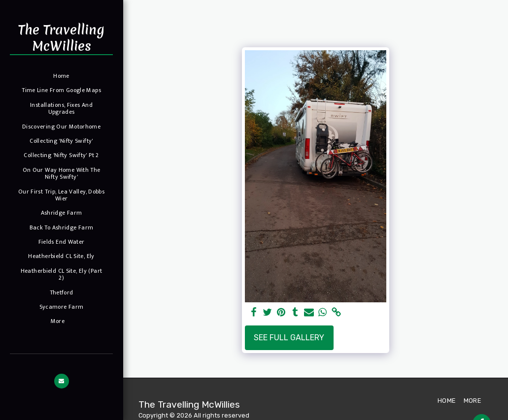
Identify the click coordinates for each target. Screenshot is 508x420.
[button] (62, 381)
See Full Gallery (289, 338)
